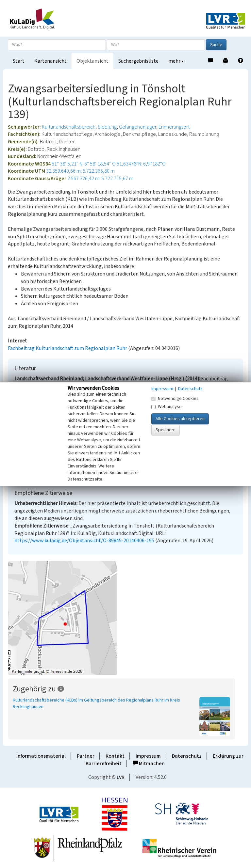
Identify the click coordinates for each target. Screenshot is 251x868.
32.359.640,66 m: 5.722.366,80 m (80, 171)
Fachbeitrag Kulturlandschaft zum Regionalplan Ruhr (67, 348)
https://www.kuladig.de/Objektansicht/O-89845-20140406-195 (84, 541)
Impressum (148, 756)
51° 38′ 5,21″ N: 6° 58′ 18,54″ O (84, 164)
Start (19, 61)
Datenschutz (187, 756)
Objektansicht (92, 61)
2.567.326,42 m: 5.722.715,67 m (100, 179)
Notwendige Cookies (175, 399)
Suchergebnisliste (138, 61)
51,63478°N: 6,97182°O (141, 164)
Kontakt (115, 756)
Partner (86, 756)
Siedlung (107, 127)
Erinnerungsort (174, 127)
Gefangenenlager (138, 127)
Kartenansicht (50, 61)
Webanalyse (167, 407)
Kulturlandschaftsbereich (69, 127)
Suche (216, 45)
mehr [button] (176, 61)
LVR (121, 777)
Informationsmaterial (41, 756)
